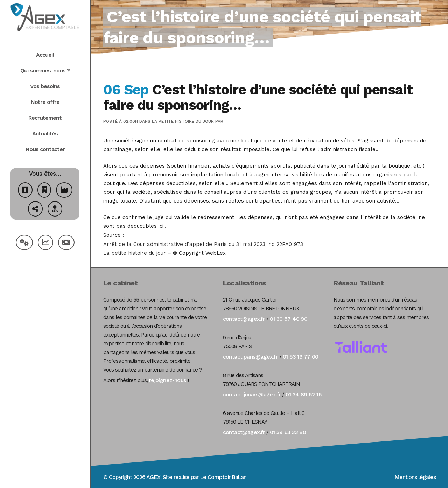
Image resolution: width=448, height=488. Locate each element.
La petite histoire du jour (183, 121)
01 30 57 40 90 (289, 319)
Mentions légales (415, 477)
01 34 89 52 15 (304, 394)
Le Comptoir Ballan (223, 477)
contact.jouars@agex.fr (252, 394)
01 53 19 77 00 (301, 357)
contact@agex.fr (244, 319)
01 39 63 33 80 (288, 432)
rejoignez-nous (168, 380)
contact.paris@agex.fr (250, 357)
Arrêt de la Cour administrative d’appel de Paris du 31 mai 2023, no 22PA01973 (203, 244)
